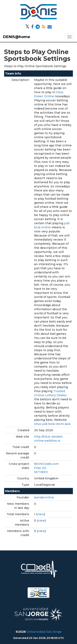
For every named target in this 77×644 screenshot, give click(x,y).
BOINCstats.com (46, 464)
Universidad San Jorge (44, 632)
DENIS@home (17, 37)
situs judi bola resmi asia (52, 424)
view (41, 514)
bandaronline (44, 497)
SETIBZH (41, 472)
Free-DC (40, 468)
